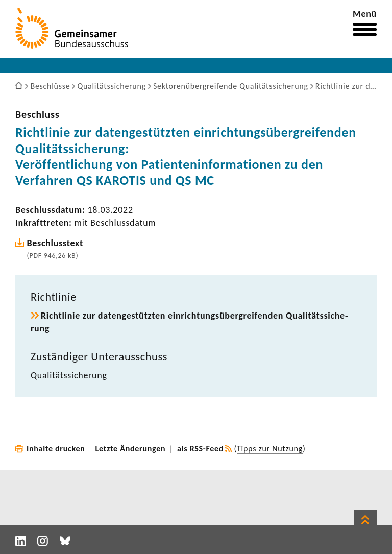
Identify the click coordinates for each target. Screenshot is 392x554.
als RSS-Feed (200, 449)
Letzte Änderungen (131, 449)
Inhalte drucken (56, 449)
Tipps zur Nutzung (270, 449)
